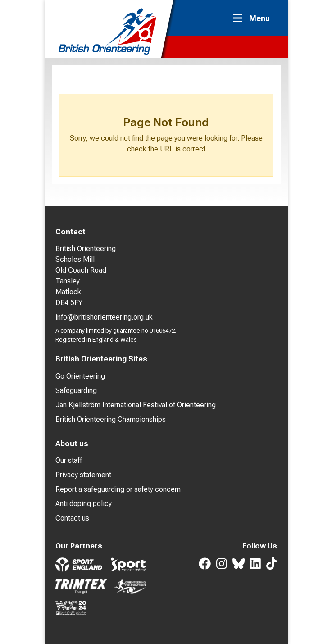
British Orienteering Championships (111, 419)
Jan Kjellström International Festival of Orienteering (136, 405)
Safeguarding (76, 391)
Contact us (72, 518)
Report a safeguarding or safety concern (118, 489)
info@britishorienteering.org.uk (104, 317)
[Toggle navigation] (254, 18)
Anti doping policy (84, 504)
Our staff (69, 460)
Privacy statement (83, 475)
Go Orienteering (80, 376)
